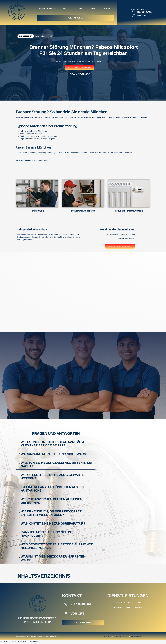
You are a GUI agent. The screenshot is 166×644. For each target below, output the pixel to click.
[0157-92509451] (66, 604)
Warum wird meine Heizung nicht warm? (54, 454)
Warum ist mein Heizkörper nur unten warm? (53, 558)
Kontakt (108, 8)
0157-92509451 (81, 604)
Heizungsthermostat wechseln (129, 211)
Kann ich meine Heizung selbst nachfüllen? (47, 534)
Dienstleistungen (47, 8)
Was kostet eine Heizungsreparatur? (53, 524)
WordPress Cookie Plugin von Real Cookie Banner (19, 643)
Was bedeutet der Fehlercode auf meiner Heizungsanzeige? (57, 546)
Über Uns (79, 8)
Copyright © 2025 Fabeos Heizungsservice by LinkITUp (37, 637)
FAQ (65, 8)
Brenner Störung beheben (83, 211)
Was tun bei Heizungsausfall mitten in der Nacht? (57, 465)
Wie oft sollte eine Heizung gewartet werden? (53, 477)
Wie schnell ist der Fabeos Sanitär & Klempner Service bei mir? (53, 444)
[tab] (56, 443)
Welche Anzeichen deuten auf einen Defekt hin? (51, 501)
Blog (93, 8)
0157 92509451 (42, 161)
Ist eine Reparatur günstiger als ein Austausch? (52, 489)
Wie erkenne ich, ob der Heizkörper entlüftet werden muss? (51, 513)
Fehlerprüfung (37, 211)
